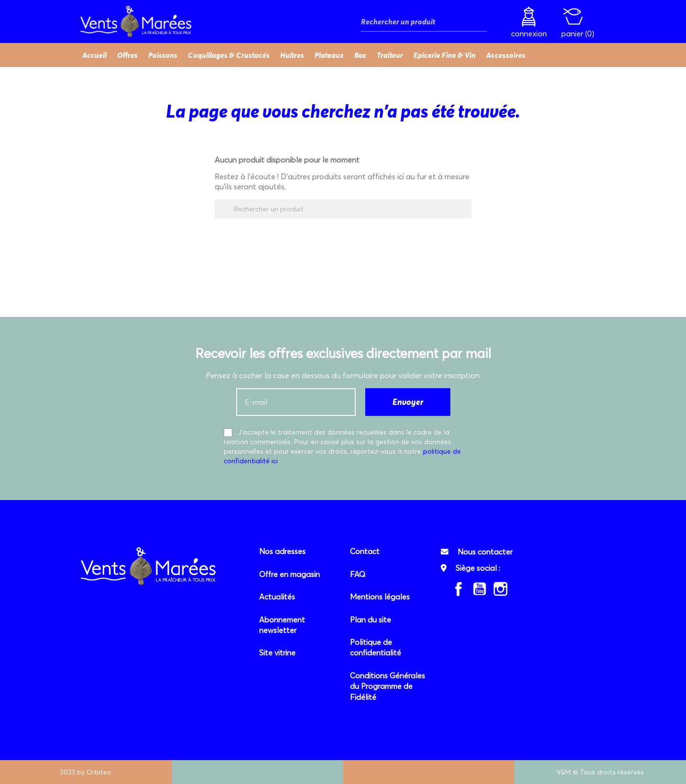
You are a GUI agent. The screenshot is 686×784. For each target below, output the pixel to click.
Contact (365, 551)
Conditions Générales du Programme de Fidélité (387, 686)
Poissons (163, 55)
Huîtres (292, 55)
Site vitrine (277, 653)
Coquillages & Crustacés (229, 55)
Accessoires (506, 55)
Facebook (458, 589)
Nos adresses (282, 551)
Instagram (501, 589)
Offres (127, 55)
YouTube (479, 589)
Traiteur (390, 55)
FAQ (358, 574)
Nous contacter (485, 552)
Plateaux (329, 55)
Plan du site (370, 620)
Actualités (277, 597)
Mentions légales (380, 597)
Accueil (94, 55)
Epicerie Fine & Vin (445, 55)
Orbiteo (99, 772)
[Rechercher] (424, 22)
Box (360, 55)
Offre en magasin (289, 574)
